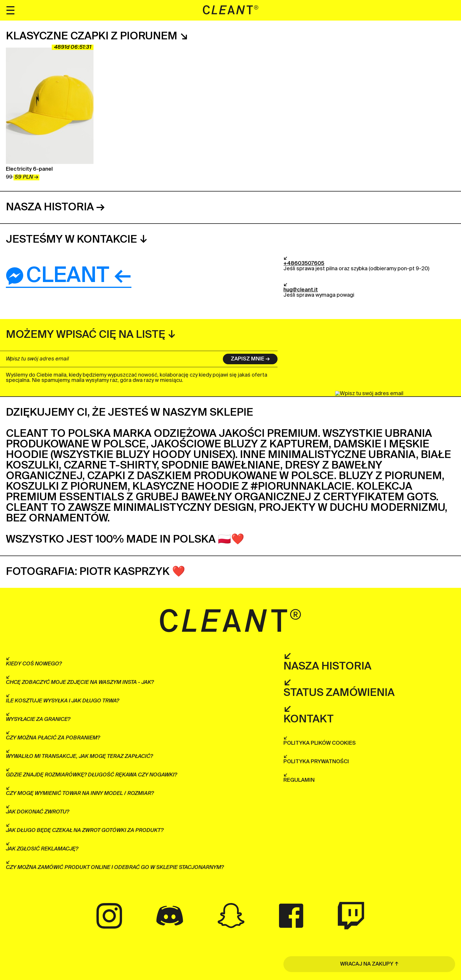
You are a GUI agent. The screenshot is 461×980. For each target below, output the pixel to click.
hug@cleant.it (301, 290)
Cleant (58, 276)
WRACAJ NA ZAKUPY (367, 964)
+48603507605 (304, 264)
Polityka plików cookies (320, 743)
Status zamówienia (339, 693)
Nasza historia (50, 207)
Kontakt (309, 719)
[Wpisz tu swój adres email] (110, 359)
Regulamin (299, 780)
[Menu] (10, 10)
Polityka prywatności (316, 762)
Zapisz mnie (248, 359)
